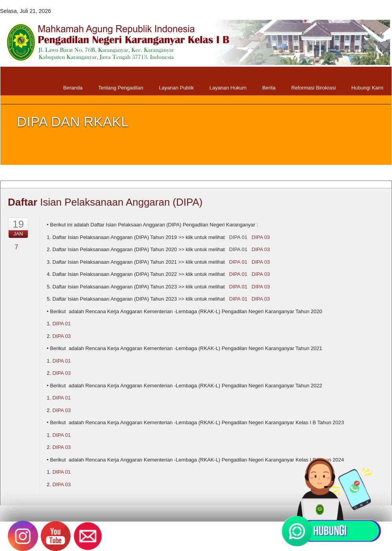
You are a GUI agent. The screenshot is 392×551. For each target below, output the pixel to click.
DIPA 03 (261, 237)
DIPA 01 (238, 237)
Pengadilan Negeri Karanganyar (134, 539)
